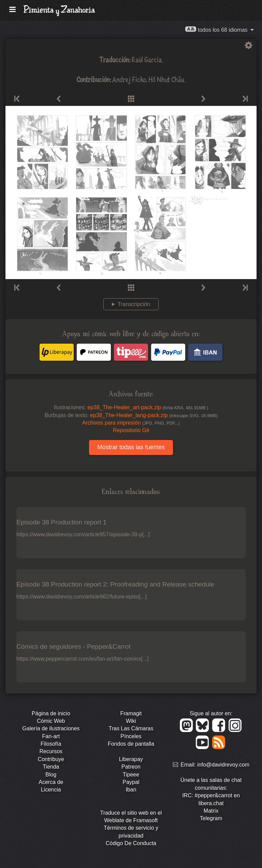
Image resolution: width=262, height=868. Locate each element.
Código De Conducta (131, 843)
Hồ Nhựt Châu (166, 79)
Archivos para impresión (131, 423)
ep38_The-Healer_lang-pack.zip (154, 415)
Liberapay (131, 759)
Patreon (131, 767)
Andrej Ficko (129, 79)
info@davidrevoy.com (223, 765)
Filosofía (51, 744)
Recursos (51, 751)
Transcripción (134, 304)
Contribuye (51, 759)
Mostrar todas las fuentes (131, 447)
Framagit (131, 713)
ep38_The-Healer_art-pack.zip (148, 407)
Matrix (211, 811)
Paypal (131, 782)
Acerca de (51, 782)
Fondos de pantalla (131, 744)
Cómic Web (51, 721)
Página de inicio (51, 713)
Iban (131, 790)
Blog (51, 775)
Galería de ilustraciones (51, 728)
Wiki (131, 721)
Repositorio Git (131, 430)
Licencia (51, 790)
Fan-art (51, 736)
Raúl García (147, 59)
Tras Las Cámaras (131, 728)
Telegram (211, 818)
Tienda (51, 767)
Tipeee (131, 775)
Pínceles (131, 736)
